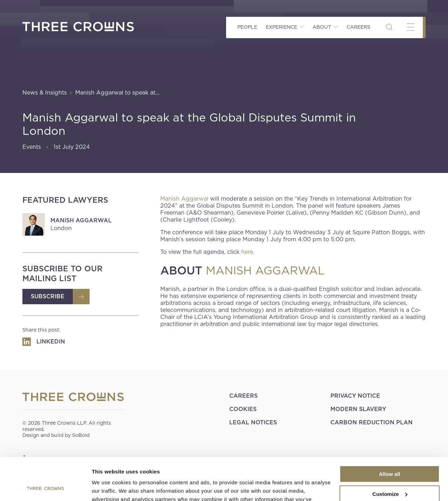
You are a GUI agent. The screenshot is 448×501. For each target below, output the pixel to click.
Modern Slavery (358, 409)
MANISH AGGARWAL (265, 271)
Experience (281, 27)
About (322, 27)
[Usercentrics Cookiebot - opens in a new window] (45, 487)
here (247, 252)
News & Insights (45, 93)
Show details (108, 487)
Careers (358, 27)
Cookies (243, 409)
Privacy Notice (355, 396)
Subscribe (48, 296)
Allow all (390, 434)
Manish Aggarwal (81, 220)
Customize (390, 454)
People (247, 27)
